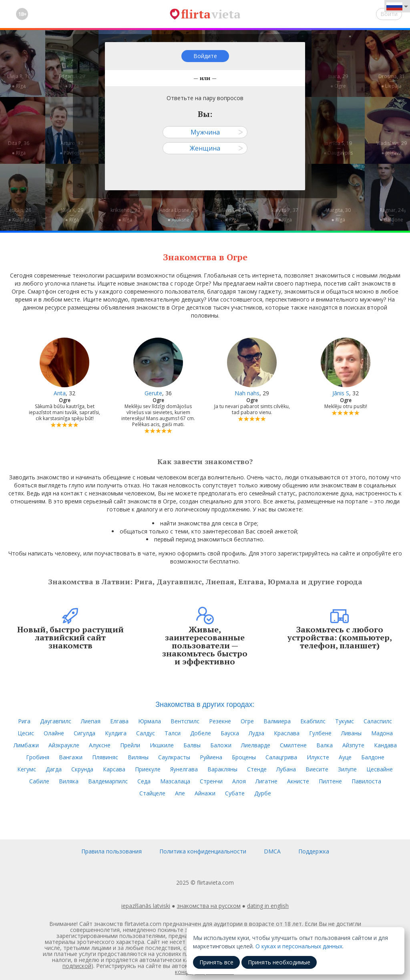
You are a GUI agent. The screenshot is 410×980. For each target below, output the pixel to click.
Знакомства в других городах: (205, 704)
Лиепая (91, 721)
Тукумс (345, 721)
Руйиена (211, 757)
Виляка (69, 781)
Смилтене (293, 745)
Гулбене (320, 733)
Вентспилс (185, 721)
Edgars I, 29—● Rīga (72, 81)
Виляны (138, 757)
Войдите (205, 56)
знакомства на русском (209, 906)
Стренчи (211, 781)
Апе (180, 793)
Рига (24, 721)
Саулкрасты (174, 757)
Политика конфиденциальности (203, 851)
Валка (325, 745)
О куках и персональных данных (299, 946)
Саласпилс (378, 721)
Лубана (286, 769)
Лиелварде (256, 745)
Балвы (192, 745)
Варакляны (222, 769)
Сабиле (39, 781)
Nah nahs (247, 393)
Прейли (130, 745)
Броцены (244, 757)
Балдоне (373, 757)
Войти (389, 14)
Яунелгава (184, 769)
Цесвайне (380, 769)
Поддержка (314, 851)
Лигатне (266, 781)
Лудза (256, 733)
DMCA (272, 851)
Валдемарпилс (108, 781)
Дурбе (263, 793)
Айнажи (205, 793)
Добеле (201, 733)
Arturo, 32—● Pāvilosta (72, 148)
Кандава (385, 745)
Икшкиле (162, 745)
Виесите (317, 769)
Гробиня (38, 757)
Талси (173, 733)
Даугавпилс (56, 721)
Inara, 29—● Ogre (338, 81)
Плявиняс (105, 757)
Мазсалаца (175, 781)
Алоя (239, 781)
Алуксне (100, 745)
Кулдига (116, 733)
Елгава (119, 721)
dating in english (268, 906)
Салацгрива (281, 757)
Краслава (287, 733)
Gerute (153, 393)
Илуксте (318, 757)
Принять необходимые (279, 962)
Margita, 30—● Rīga (338, 215)
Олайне (54, 733)
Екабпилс (313, 721)
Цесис (26, 733)
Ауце (345, 757)
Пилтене (330, 781)
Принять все (216, 962)
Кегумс (27, 769)
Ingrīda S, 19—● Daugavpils (338, 148)
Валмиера (277, 721)
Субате (235, 793)
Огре (247, 721)
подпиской (77, 966)
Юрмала (150, 721)
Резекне (220, 721)
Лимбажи (26, 745)
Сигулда (84, 733)
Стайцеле (152, 793)
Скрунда (82, 769)
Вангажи (71, 757)
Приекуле (148, 769)
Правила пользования (112, 851)
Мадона (382, 733)
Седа (144, 781)
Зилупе (347, 769)
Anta (60, 393)
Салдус (146, 733)
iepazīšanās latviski (146, 906)
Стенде (257, 769)
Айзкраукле (64, 745)
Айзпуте (353, 745)
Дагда (54, 769)
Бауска (230, 733)
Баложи (221, 745)
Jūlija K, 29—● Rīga (72, 215)
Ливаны (351, 733)
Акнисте (298, 781)
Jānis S (341, 393)
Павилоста (366, 781)
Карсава (114, 769)
